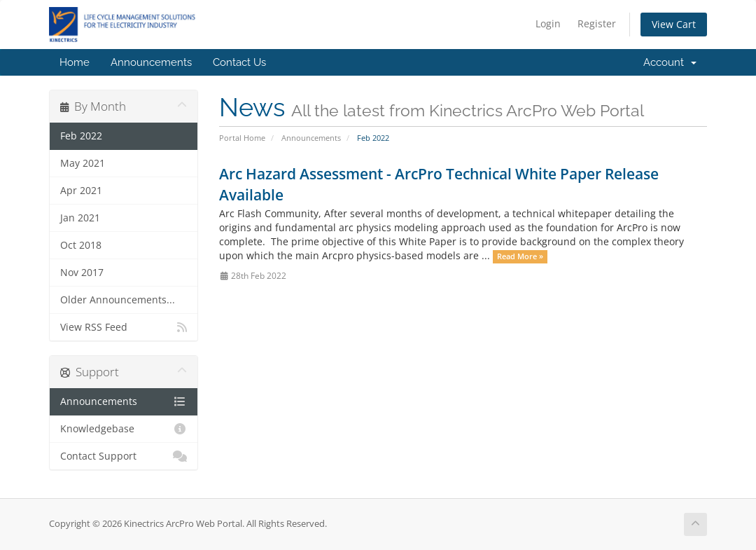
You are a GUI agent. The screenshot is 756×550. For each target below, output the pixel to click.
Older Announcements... (118, 300)
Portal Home (242, 138)
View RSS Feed (124, 327)
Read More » (520, 256)
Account (670, 62)
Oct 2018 (81, 245)
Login (548, 23)
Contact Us (239, 62)
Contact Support (124, 456)
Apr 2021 (81, 191)
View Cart (674, 24)
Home (75, 62)
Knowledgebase (124, 429)
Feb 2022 (81, 136)
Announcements (151, 62)
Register (597, 23)
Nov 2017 (82, 273)
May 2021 (83, 163)
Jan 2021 (80, 218)
